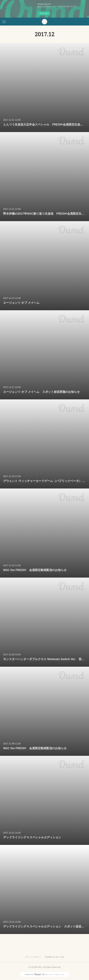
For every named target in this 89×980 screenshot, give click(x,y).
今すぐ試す (44, 13)
